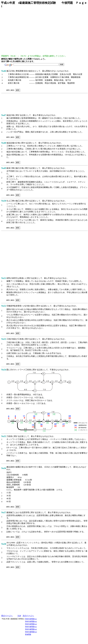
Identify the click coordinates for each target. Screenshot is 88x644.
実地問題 (28, 634)
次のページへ (28, 616)
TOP (19, 616)
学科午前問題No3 (31, 624)
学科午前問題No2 (31, 621)
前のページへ (7, 616)
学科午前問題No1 (31, 619)
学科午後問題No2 (31, 629)
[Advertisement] (22, 32)
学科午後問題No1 (31, 627)
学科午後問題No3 (31, 632)
